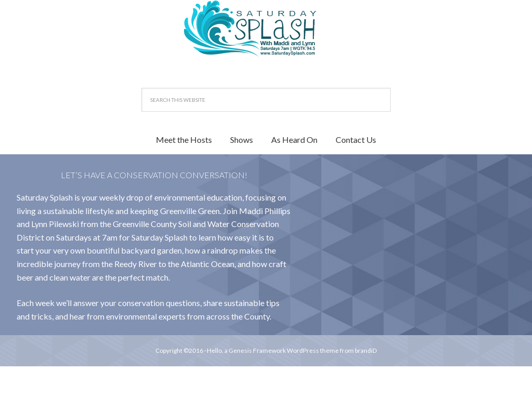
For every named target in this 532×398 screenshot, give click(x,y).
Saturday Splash (266, 29)
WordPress (303, 350)
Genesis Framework (257, 350)
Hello (214, 350)
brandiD (366, 350)
